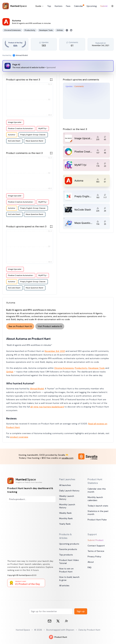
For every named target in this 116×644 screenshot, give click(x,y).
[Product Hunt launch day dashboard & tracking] (31, 481)
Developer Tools (97, 368)
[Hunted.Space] (15, 6)
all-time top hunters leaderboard (47, 407)
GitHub (10, 372)
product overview (19, 437)
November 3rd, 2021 (55, 351)
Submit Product (96, 540)
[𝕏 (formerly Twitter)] (58, 621)
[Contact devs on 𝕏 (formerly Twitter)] (66, 621)
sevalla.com (68, 458)
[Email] (50, 621)
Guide (39, 6)
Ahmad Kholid (37, 389)
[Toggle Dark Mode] (112, 6)
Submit (104, 6)
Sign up (81, 611)
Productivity (81, 368)
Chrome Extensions (64, 368)
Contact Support (96, 546)
